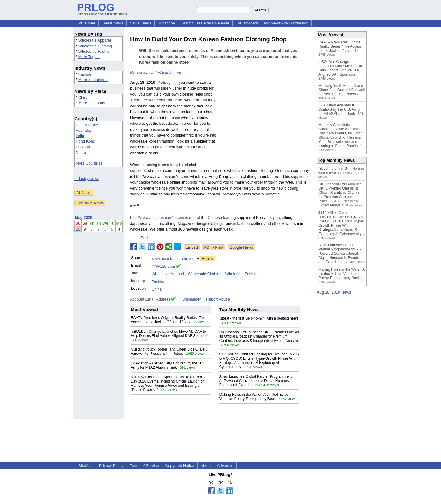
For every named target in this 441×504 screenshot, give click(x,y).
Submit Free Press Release (205, 23)
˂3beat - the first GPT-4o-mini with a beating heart (259, 318)
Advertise (225, 466)
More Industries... (93, 80)
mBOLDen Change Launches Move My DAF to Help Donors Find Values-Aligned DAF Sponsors (170, 334)
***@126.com (163, 266)
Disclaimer (191, 299)
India (80, 136)
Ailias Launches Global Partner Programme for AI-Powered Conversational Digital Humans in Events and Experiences (257, 381)
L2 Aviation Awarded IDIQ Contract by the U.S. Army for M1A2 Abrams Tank (168, 365)
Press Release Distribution (102, 12)
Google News (241, 247)
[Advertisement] (266, 124)
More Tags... (89, 57)
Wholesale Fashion (95, 51)
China (83, 98)
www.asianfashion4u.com (159, 72)
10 (78, 229)
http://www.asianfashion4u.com (157, 217)
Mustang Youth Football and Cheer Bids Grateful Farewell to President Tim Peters (170, 351)
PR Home (87, 23)
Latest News (112, 23)
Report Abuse (218, 299)
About (206, 466)
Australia (83, 130)
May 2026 (84, 217)
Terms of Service (144, 466)
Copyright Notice (180, 466)
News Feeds (140, 23)
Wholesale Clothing (95, 46)
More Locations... (93, 103)
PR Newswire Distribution (286, 23)
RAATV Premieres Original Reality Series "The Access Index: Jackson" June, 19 (168, 320)
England (83, 147)
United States (87, 125)
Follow (208, 258)
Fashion (85, 74)
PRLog (165, 82)
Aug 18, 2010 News (334, 292)
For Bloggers (247, 23)
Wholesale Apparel (95, 40)
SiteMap (86, 466)
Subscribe (166, 23)
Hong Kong (85, 141)
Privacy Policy (111, 466)
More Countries (89, 163)
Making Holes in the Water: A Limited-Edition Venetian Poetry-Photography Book (255, 397)
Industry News (87, 179)
